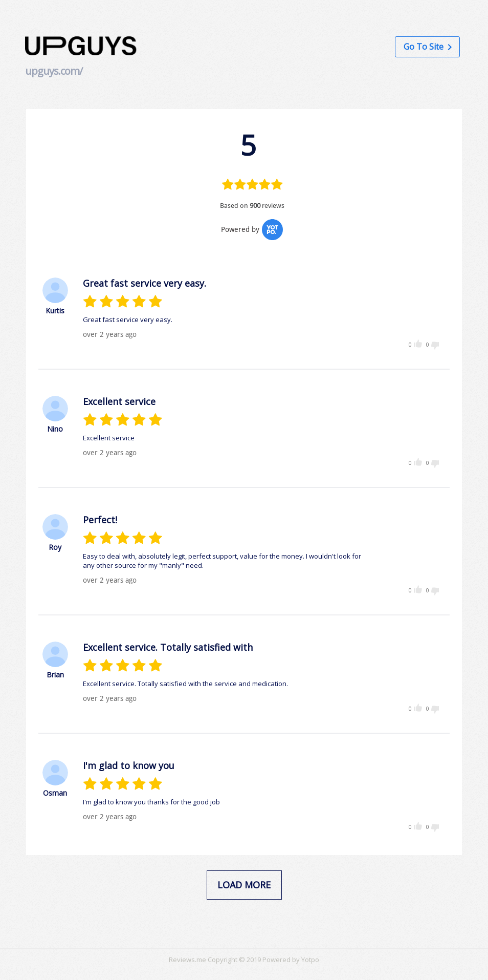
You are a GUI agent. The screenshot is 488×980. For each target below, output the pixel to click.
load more (244, 885)
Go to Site (428, 47)
